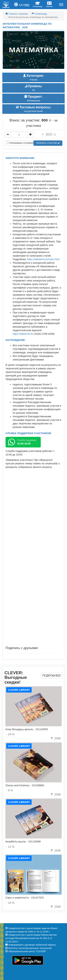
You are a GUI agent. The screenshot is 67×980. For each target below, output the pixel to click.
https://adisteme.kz (23, 334)
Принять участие (48, 143)
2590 (55, 738)
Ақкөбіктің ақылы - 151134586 (23, 841)
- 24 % (10, 734)
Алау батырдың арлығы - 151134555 (27, 729)
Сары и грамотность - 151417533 (24, 898)
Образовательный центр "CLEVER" (27, 951)
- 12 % (10, 847)
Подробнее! (52, 676)
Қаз (21, 5)
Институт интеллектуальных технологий (30, 948)
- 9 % (10, 790)
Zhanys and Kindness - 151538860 (25, 785)
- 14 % (10, 903)
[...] (19, 135)
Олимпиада (39, 14)
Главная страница (17, 14)
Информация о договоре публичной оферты (32, 945)
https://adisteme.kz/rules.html (43, 259)
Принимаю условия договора (20, 143)
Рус (27, 5)
